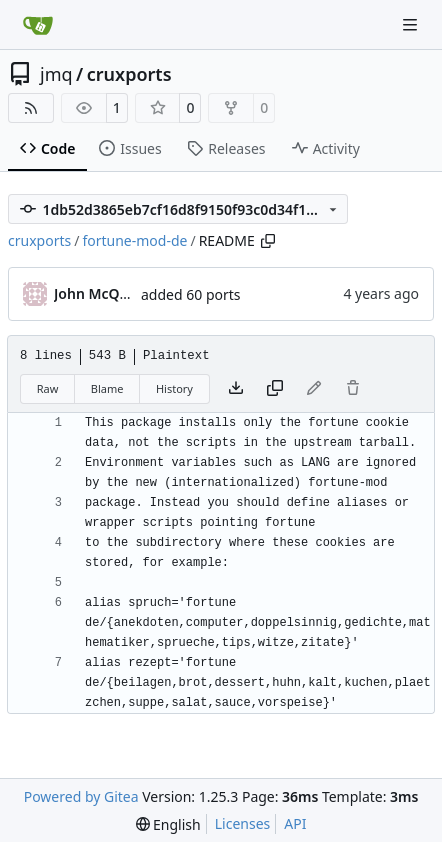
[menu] (168, 824)
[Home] (38, 25)
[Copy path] (268, 241)
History (174, 388)
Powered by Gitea (81, 796)
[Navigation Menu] (412, 24)
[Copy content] (275, 389)
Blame (107, 388)
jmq (56, 74)
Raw (48, 388)
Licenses (243, 823)
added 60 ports (191, 294)
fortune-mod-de (134, 240)
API (295, 823)
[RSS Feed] (31, 108)
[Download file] (236, 389)
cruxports (129, 74)
